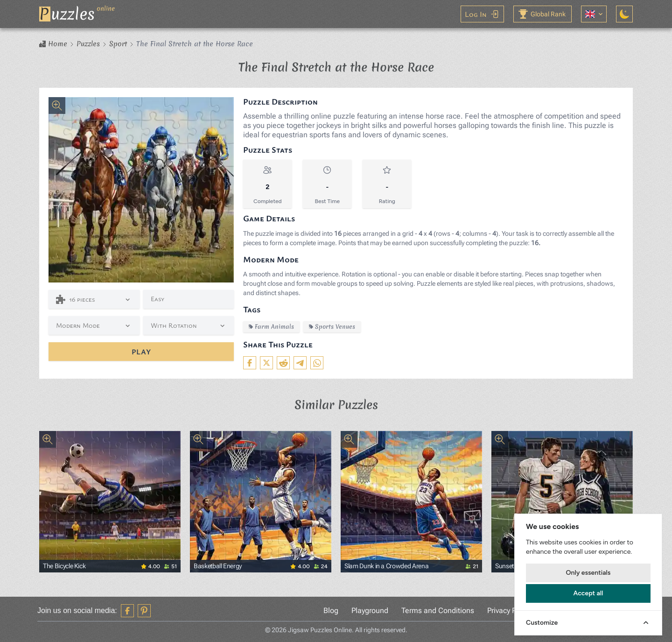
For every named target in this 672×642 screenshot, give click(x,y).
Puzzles (88, 44)
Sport (118, 44)
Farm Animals (271, 327)
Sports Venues (332, 327)
